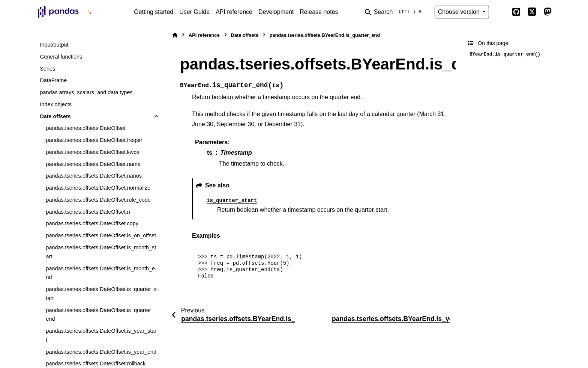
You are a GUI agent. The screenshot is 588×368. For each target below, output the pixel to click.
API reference (234, 12)
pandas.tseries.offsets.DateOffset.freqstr (94, 140)
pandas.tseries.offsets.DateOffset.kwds (92, 152)
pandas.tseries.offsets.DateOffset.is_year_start (101, 335)
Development (276, 12)
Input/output (54, 45)
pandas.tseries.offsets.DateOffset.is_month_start (101, 252)
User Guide (194, 12)
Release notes (319, 12)
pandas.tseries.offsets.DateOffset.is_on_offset (101, 235)
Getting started (154, 12)
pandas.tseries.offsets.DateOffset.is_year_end (101, 352)
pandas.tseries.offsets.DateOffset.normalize (98, 188)
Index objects (56, 104)
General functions (61, 57)
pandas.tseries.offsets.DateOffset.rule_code (98, 200)
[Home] (175, 35)
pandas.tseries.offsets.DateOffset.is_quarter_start (101, 294)
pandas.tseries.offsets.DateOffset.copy (92, 223)
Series (47, 69)
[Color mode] (500, 12)
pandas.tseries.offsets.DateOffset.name (93, 164)
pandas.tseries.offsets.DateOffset (85, 128)
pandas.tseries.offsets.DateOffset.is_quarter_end (100, 315)
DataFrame (53, 80)
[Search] (395, 12)
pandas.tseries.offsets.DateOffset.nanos (94, 176)
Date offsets (55, 116)
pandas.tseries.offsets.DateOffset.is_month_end (100, 273)
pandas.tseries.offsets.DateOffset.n (88, 212)
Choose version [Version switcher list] (460, 12)
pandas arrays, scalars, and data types (86, 92)
